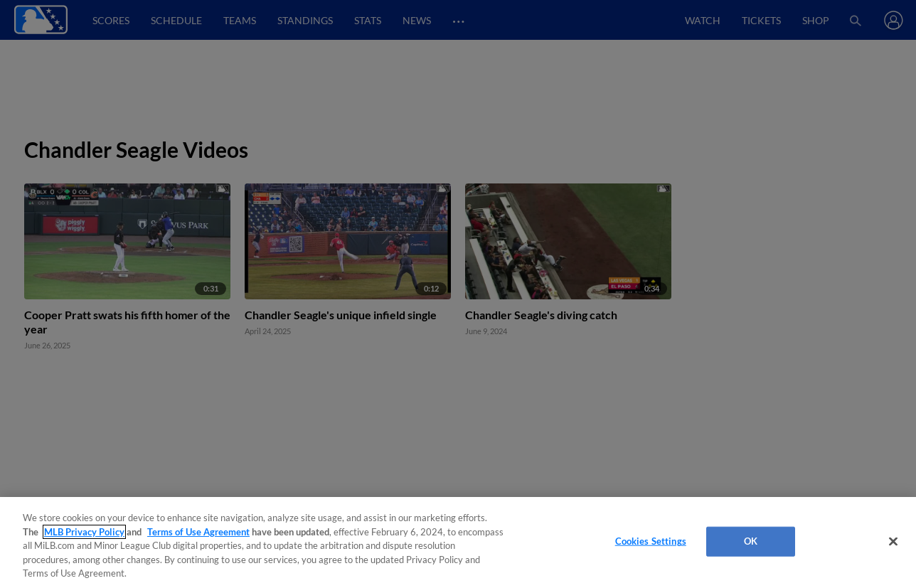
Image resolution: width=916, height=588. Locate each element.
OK (751, 541)
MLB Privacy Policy (84, 532)
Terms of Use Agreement (198, 532)
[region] (458, 542)
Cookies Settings (651, 541)
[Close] (893, 542)
